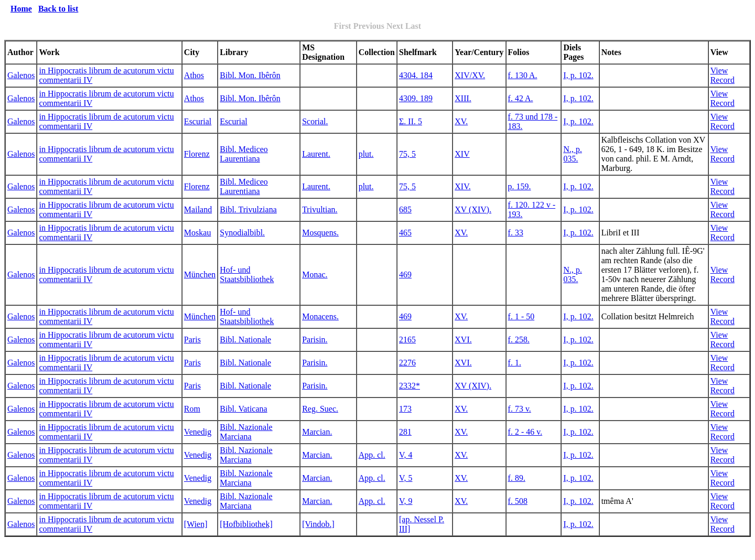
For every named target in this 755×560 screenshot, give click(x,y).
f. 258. (519, 340)
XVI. (463, 340)
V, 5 (406, 478)
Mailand (198, 209)
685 (405, 209)
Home (21, 9)
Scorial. (315, 121)
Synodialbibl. (242, 233)
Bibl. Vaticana (243, 409)
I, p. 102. (578, 75)
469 (405, 274)
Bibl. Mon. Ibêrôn (250, 75)
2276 (407, 363)
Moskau (198, 233)
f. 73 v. (520, 409)
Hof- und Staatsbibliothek (247, 274)
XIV (462, 154)
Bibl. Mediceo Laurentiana (244, 154)
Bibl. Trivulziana (248, 209)
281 (405, 432)
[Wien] (196, 524)
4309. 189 (416, 98)
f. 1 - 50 (521, 316)
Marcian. (317, 432)
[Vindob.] (318, 524)
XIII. (463, 98)
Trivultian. (320, 209)
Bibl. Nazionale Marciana (246, 432)
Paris (192, 340)
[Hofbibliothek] (246, 524)
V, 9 (406, 501)
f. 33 (516, 233)
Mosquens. (320, 233)
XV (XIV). (473, 209)
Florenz (197, 154)
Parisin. (315, 340)
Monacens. (320, 316)
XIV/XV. (470, 75)
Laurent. (316, 154)
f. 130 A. (523, 75)
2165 (407, 340)
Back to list (58, 9)
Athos (194, 75)
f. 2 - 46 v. (525, 432)
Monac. (315, 274)
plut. (366, 154)
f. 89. (517, 478)
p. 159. (520, 186)
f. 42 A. (521, 98)
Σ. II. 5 (411, 121)
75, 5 (407, 154)
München (200, 274)
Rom (192, 409)
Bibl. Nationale (245, 340)
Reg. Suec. (320, 409)
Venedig (198, 432)
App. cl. (372, 455)
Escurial (198, 121)
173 (405, 409)
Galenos (21, 75)
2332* (409, 386)
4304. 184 (416, 75)
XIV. (462, 186)
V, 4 (406, 455)
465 (405, 233)
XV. (461, 121)
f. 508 (518, 501)
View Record (722, 75)
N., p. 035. (573, 154)
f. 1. (515, 363)
